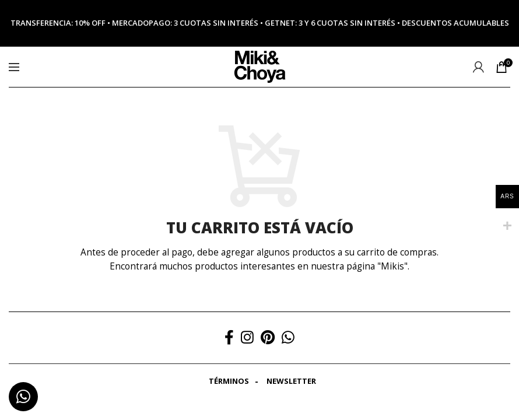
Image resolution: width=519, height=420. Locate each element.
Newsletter (291, 381)
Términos (229, 381)
